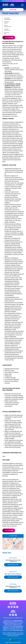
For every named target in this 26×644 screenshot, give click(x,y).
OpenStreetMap (16, 549)
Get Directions (13, 536)
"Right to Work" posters (18, 630)
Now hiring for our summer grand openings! (13, 1)
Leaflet (11, 549)
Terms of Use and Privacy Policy (13, 642)
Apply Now (8, 38)
